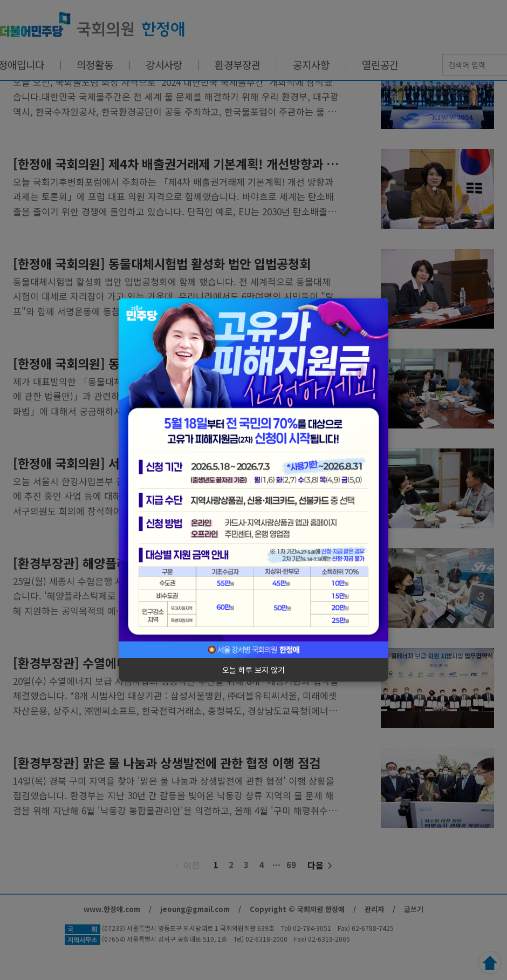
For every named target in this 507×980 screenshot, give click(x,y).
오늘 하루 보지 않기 (253, 670)
